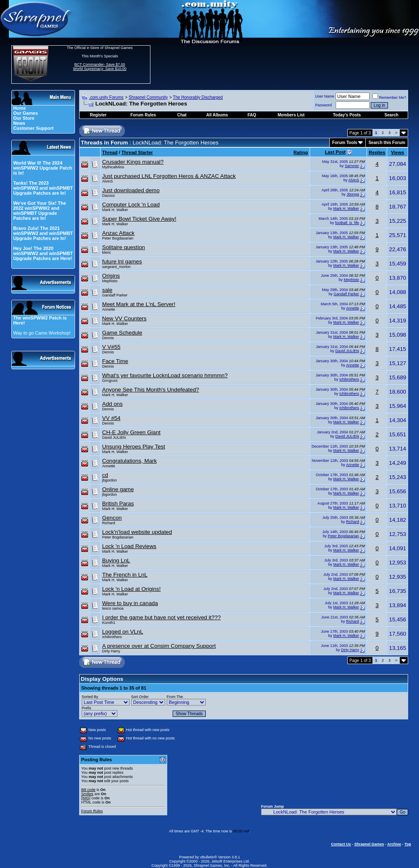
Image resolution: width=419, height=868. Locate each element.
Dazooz (109, 196)
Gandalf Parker (115, 295)
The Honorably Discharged (198, 97)
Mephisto (110, 281)
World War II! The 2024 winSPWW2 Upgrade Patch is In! (43, 168)
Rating (301, 152)
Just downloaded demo (131, 190)
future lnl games (122, 261)
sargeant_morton (116, 267)
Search (392, 115)
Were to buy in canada (130, 603)
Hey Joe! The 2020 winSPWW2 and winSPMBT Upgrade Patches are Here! (43, 253)
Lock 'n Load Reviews (129, 546)
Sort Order (140, 697)
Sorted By (90, 697)
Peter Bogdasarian (118, 238)
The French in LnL (125, 575)
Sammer (352, 166)
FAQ (252, 115)
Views (397, 152)
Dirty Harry (111, 651)
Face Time (115, 361)
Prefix (87, 708)
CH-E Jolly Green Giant (131, 432)
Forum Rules (92, 811)
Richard (109, 523)
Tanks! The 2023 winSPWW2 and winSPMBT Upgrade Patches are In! (43, 188)
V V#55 (111, 347)
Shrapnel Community (148, 97)
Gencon (112, 518)
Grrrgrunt (110, 381)
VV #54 (111, 418)
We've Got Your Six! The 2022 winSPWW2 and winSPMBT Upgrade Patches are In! (39, 211)
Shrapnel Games (369, 844)
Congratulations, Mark (129, 461)
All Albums (217, 115)
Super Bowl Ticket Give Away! (139, 219)
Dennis (108, 338)
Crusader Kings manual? (133, 162)
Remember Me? (389, 98)
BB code (88, 790)
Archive (394, 844)
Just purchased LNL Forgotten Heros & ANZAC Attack (169, 176)
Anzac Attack (118, 233)
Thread (110, 152)
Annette (109, 309)
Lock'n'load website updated (137, 532)
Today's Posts (347, 115)
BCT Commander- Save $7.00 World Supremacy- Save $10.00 (100, 67)
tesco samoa (113, 608)
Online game (118, 489)
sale (107, 290)
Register (98, 115)
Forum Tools (345, 143)
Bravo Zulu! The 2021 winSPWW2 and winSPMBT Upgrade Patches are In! (43, 233)
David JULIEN (347, 351)
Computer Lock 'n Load (131, 205)
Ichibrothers (349, 379)
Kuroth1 (109, 623)
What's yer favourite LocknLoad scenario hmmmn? (165, 375)
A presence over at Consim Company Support (159, 646)
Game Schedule (122, 333)
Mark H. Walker (115, 210)
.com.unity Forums (106, 97)
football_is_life (347, 223)
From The (175, 697)
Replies (377, 152)
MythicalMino (113, 167)
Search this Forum (387, 143)
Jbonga (353, 194)
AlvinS (108, 181)
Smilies (87, 794)
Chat (182, 115)
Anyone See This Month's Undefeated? (151, 390)
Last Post (335, 152)
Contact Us (341, 844)
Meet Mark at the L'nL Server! (139, 304)
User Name (325, 96)
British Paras (118, 504)
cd (105, 475)
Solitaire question (124, 247)
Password (323, 105)
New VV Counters (124, 318)
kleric (107, 252)
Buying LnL (116, 560)
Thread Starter (137, 152)
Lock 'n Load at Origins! (132, 589)
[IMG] (86, 798)
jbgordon (110, 480)
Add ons (113, 404)
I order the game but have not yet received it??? (162, 617)
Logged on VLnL (123, 632)
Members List (291, 115)
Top (408, 844)
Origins (111, 276)
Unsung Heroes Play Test (134, 447)
